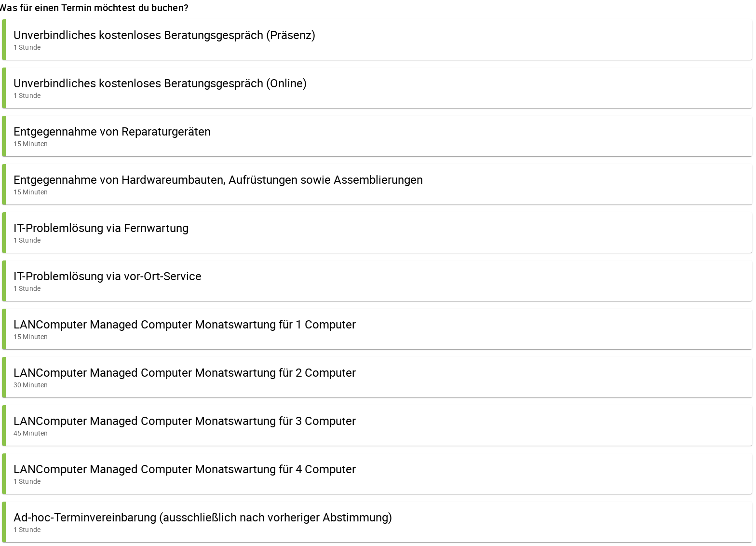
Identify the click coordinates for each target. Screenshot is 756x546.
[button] (377, 40)
